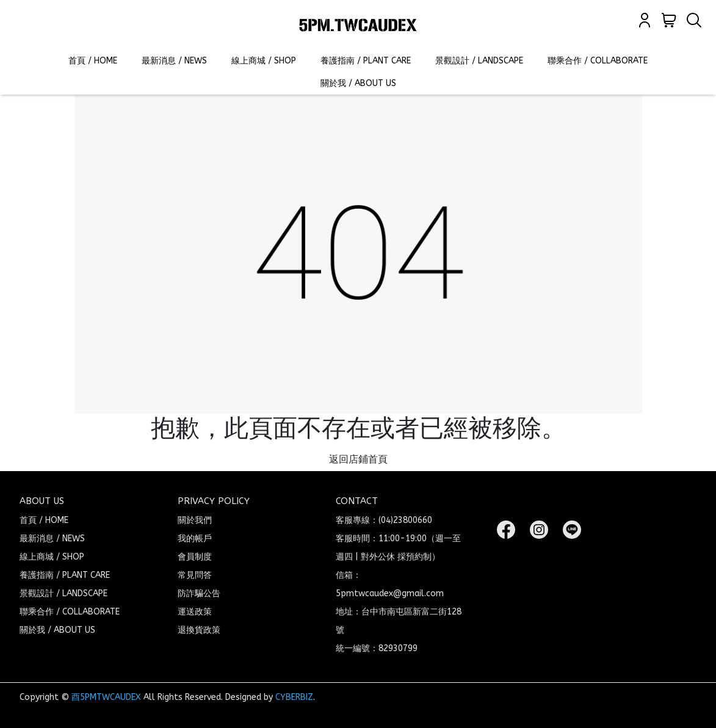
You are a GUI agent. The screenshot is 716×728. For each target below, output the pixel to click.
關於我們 (195, 520)
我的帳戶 (195, 539)
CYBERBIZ (294, 697)
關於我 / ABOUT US (358, 83)
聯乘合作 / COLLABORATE (598, 61)
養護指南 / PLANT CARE (366, 61)
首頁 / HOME (93, 61)
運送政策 (195, 612)
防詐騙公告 (199, 593)
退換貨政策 (199, 630)
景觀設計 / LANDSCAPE (479, 61)
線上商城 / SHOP (264, 61)
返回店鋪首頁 (358, 459)
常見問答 (195, 575)
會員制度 (195, 557)
